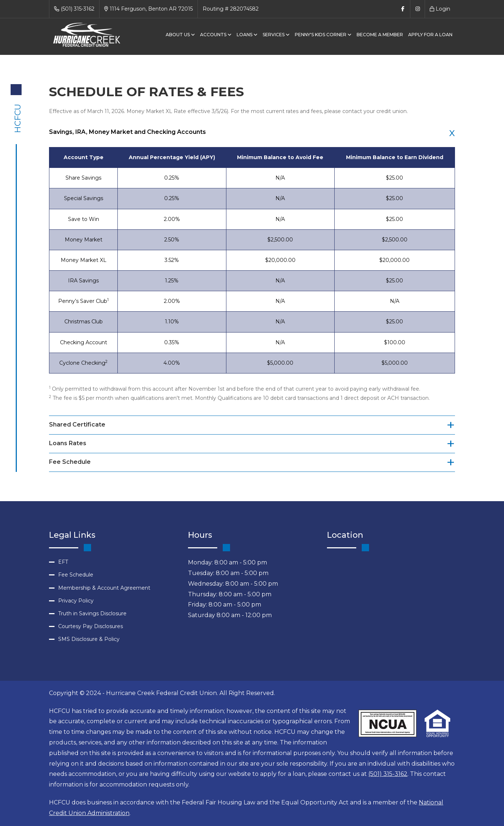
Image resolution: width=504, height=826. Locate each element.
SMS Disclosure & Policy (89, 639)
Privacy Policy (76, 601)
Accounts (216, 35)
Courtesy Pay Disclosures (91, 626)
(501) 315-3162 (74, 9)
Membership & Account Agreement (104, 588)
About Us (180, 35)
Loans (247, 35)
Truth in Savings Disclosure (92, 613)
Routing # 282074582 (231, 9)
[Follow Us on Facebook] (403, 9)
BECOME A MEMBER (380, 35)
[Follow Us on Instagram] (417, 9)
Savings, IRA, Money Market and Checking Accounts (127, 132)
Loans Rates (68, 443)
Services (276, 35)
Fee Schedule (70, 462)
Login (440, 9)
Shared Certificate (77, 425)
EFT (63, 562)
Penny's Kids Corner (323, 35)
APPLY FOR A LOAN (430, 35)
